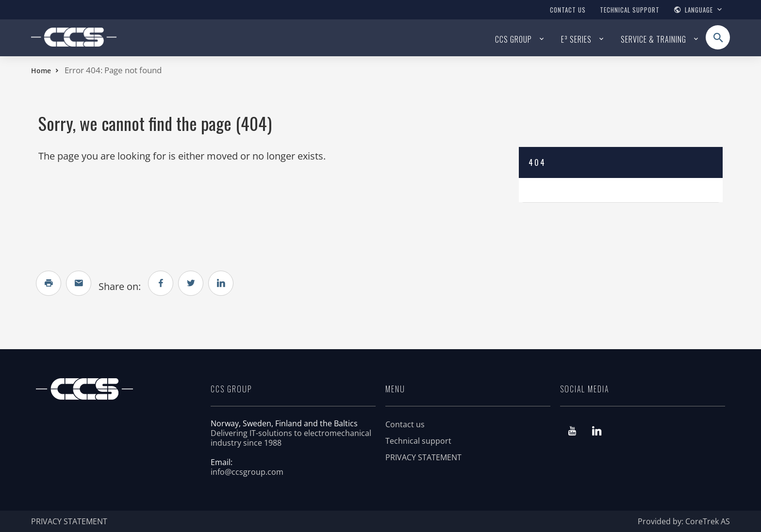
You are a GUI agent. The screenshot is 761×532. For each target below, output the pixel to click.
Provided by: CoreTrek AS (684, 521)
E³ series (576, 39)
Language (699, 10)
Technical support (630, 10)
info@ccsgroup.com (247, 472)
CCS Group (513, 39)
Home (41, 71)
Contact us (568, 10)
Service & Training (653, 39)
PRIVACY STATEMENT (423, 457)
